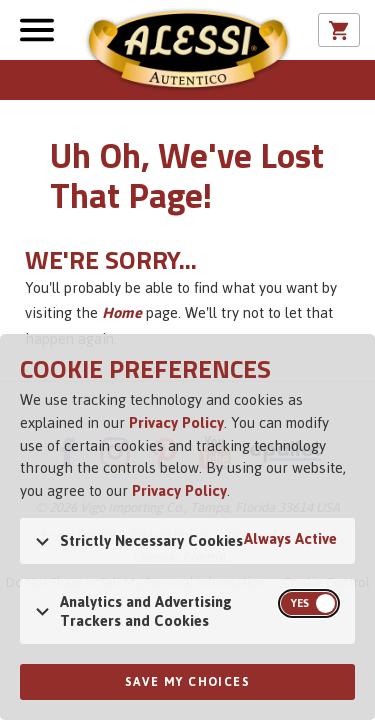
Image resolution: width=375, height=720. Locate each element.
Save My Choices (187, 682)
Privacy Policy (176, 422)
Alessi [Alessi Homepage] (188, 52)
